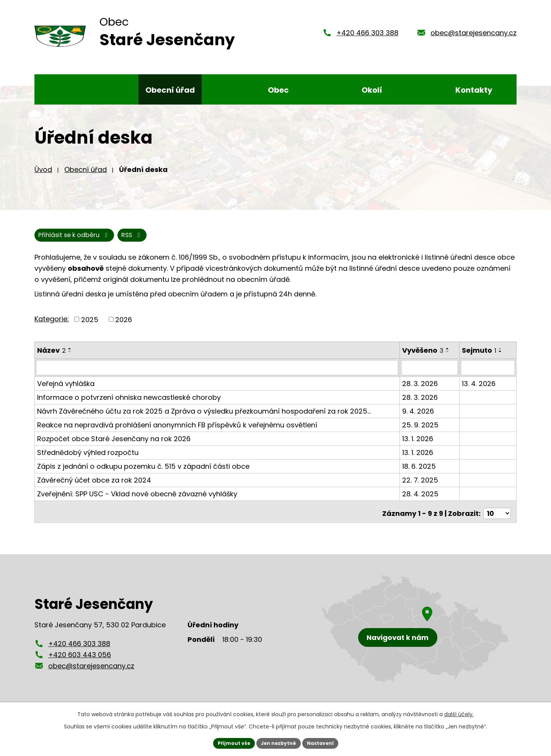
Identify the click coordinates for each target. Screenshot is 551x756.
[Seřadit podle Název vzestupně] (70, 355)
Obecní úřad (86, 174)
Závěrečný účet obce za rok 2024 (94, 486)
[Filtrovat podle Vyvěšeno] (430, 374)
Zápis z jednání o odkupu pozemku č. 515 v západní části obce (143, 472)
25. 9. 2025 (421, 431)
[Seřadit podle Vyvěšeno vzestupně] (448, 355)
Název (51, 357)
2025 (90, 326)
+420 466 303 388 (367, 35)
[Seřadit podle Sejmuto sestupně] (501, 358)
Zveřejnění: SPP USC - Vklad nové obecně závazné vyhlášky (137, 500)
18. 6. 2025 (420, 472)
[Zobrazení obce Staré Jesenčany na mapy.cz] (415, 631)
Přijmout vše (228, 742)
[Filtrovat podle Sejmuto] (488, 374)
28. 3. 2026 (421, 390)
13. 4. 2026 (479, 390)
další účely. (459, 712)
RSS (51, 241)
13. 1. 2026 (418, 445)
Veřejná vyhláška (66, 390)
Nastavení (326, 742)
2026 (124, 326)
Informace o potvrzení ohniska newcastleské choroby (129, 403)
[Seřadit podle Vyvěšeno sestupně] (448, 358)
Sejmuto (480, 357)
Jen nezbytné (278, 742)
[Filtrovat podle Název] (218, 374)
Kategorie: (52, 325)
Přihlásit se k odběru (118, 241)
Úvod (43, 174)
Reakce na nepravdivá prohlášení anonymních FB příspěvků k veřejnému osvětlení (177, 431)
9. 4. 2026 (419, 417)
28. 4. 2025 (421, 500)
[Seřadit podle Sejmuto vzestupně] (501, 355)
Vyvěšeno (424, 357)
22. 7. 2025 (421, 486)
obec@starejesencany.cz (474, 35)
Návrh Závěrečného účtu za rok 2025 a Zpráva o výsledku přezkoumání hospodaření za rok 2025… (204, 417)
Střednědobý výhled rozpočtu (88, 459)
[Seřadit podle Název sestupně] (70, 358)
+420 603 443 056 (80, 657)
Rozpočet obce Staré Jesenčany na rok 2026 (114, 445)
